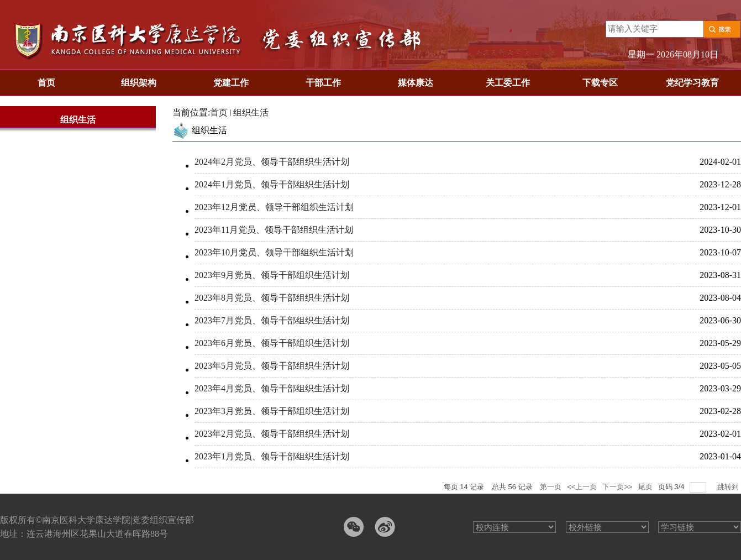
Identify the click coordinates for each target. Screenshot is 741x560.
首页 (219, 112)
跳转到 (729, 487)
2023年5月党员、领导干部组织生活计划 (272, 366)
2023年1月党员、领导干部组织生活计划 (272, 456)
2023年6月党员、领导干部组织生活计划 (272, 343)
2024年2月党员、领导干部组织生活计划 (272, 162)
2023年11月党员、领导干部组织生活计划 (274, 230)
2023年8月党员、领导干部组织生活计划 (272, 298)
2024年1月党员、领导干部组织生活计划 (272, 184)
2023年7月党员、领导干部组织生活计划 (272, 320)
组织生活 (251, 112)
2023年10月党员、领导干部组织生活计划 (274, 252)
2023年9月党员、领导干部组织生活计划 (272, 275)
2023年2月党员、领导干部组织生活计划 (272, 434)
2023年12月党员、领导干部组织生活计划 (274, 207)
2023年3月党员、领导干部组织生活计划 (272, 411)
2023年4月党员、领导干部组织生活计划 (272, 388)
